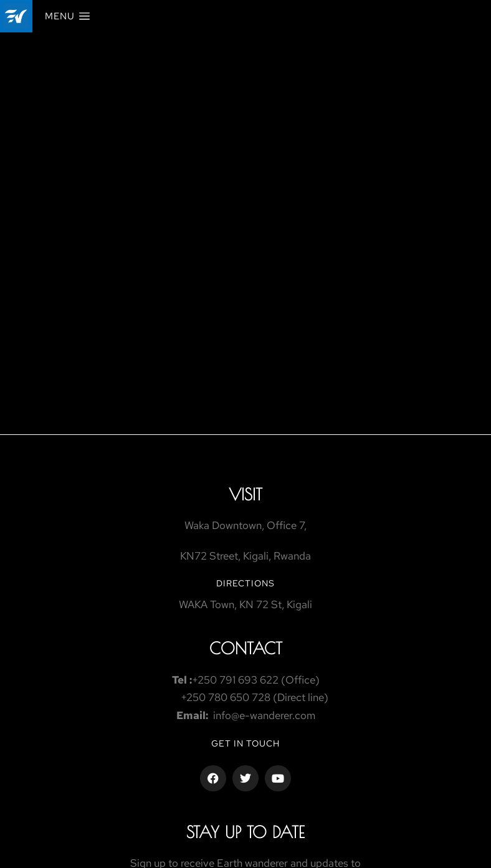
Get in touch (245, 743)
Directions (245, 583)
